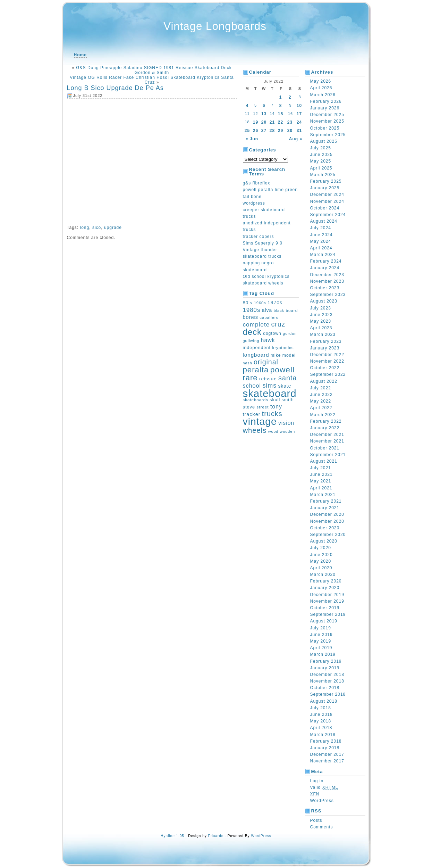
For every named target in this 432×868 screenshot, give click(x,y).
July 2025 (321, 148)
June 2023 (321, 315)
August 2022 (324, 381)
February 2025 (326, 181)
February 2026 (326, 101)
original (266, 362)
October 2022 (325, 368)
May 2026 (321, 81)
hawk (268, 340)
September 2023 (328, 295)
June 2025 (321, 155)
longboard (256, 355)
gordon (290, 333)
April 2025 (321, 168)
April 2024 (321, 248)
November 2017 (327, 761)
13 (264, 114)
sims (270, 386)
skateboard (270, 393)
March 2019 (323, 654)
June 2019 (321, 635)
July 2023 (321, 308)
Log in (317, 781)
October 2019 (325, 608)
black (279, 311)
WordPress (322, 801)
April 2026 (321, 88)
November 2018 (327, 681)
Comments (322, 827)
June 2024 (321, 235)
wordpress (254, 203)
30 (290, 131)
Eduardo (216, 836)
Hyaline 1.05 (172, 836)
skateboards (256, 400)
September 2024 (328, 215)
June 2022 (321, 395)
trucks (272, 414)
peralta (256, 370)
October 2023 (325, 288)
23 (290, 122)
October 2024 (325, 208)
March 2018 (323, 735)
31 (299, 131)
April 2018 (321, 728)
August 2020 (324, 541)
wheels (255, 430)
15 (281, 114)
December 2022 (327, 355)
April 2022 (321, 408)
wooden (288, 431)
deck (252, 332)
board (292, 310)
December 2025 (327, 115)
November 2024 (327, 201)
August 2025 (324, 141)
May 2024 (321, 241)
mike (276, 355)
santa (287, 378)
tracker (252, 414)
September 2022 (328, 374)
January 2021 (325, 508)
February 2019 (326, 661)
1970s (275, 303)
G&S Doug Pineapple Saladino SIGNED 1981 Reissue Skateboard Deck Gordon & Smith (154, 70)
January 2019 (325, 668)
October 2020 (325, 528)
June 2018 (321, 714)
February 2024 (326, 261)
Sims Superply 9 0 (263, 243)
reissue (268, 379)
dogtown (272, 333)
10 (299, 106)
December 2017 (327, 754)
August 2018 (324, 701)
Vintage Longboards (215, 26)
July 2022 (321, 388)
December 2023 (327, 275)
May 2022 (321, 401)
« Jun (252, 139)
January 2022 (325, 428)
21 (272, 122)
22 (281, 122)
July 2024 (321, 228)
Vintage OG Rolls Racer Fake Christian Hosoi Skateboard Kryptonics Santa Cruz (152, 80)
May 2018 (321, 721)
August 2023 (324, 301)
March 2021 (323, 495)
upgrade (113, 228)
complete (256, 324)
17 (299, 114)
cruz (278, 324)
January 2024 (325, 268)
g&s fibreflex (257, 183)
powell (282, 370)
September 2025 (328, 135)
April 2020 (321, 568)
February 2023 (326, 341)
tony (276, 407)
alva (267, 310)
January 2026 (325, 108)
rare (250, 378)
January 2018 (325, 748)
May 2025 (321, 161)
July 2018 (321, 708)
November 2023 (327, 281)
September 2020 (328, 535)
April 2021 (321, 488)
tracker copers (259, 237)
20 (264, 122)
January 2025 (325, 188)
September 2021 (328, 455)
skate (285, 386)
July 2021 (321, 468)
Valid (324, 787)
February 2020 (326, 581)
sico (97, 228)
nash (248, 363)
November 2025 (327, 121)
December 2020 (327, 514)
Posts (316, 820)
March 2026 (323, 95)
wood (273, 431)
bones (251, 317)
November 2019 (327, 601)
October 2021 (325, 448)
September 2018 (328, 694)
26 (256, 131)
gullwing (251, 341)
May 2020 (321, 561)
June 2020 (321, 555)
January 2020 (325, 588)
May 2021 (321, 481)
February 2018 (326, 741)
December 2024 (327, 195)
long (85, 228)
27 (264, 131)
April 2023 (321, 328)
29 (281, 131)
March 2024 (323, 255)
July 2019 (321, 628)
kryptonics (283, 348)
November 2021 (327, 441)
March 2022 (323, 415)
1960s (260, 303)
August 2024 (324, 221)
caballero (269, 317)
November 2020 (327, 521)
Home (80, 55)
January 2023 (325, 348)
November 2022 (327, 361)
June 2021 (321, 474)
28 (272, 131)
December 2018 (327, 675)
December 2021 (327, 435)
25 (247, 131)
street (262, 407)
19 (256, 122)
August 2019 (324, 621)
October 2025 (325, 128)
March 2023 (323, 334)
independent (257, 348)
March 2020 (323, 574)
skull (275, 400)
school (252, 386)
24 (299, 122)
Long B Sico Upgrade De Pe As (115, 88)
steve (249, 407)
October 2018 (325, 688)
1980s (252, 310)
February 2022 (326, 421)
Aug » (296, 139)
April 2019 (321, 648)
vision (286, 423)
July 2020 (321, 548)
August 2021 (324, 461)
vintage (260, 421)
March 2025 (323, 175)
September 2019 (328, 614)
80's (248, 303)
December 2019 (327, 595)
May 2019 (321, 641)
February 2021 (326, 501)
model (289, 355)
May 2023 (321, 321)
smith (288, 400)
